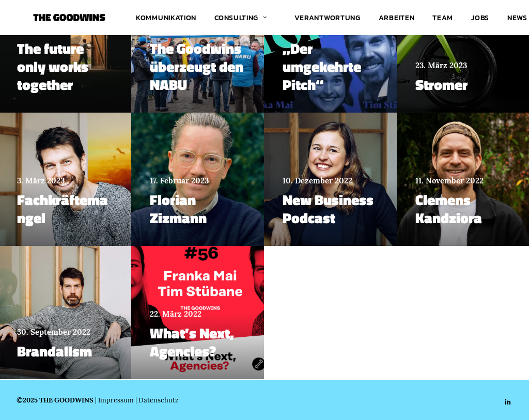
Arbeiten (395, 18)
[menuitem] (164, 18)
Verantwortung (325, 18)
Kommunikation (164, 18)
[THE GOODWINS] (53, 18)
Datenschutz (159, 400)
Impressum (116, 400)
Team (441, 18)
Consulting (239, 18)
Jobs (478, 18)
